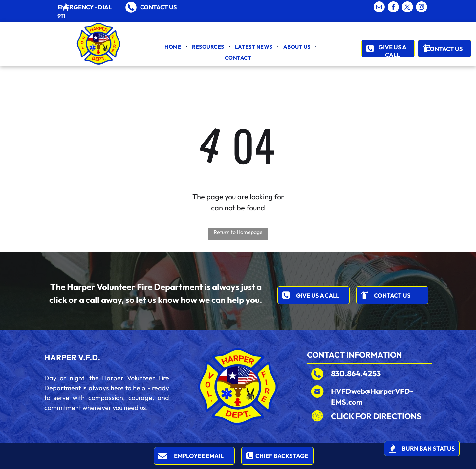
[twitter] (407, 8)
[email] (379, 8)
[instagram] (422, 8)
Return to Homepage (238, 232)
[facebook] (393, 8)
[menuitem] (173, 47)
